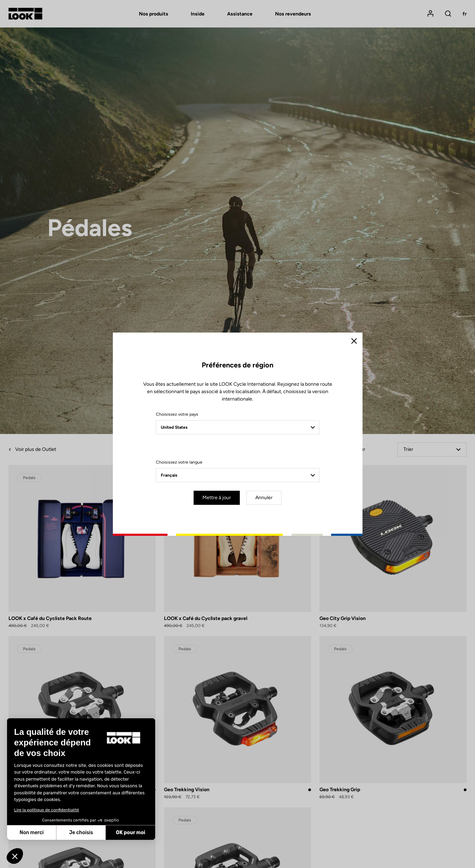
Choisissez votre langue (179, 462)
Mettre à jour (217, 498)
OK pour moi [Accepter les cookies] (131, 833)
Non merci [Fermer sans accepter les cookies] (31, 833)
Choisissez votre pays (177, 414)
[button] (15, 856)
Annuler (264, 498)
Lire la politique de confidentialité (47, 810)
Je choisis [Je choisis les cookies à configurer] (81, 833)
